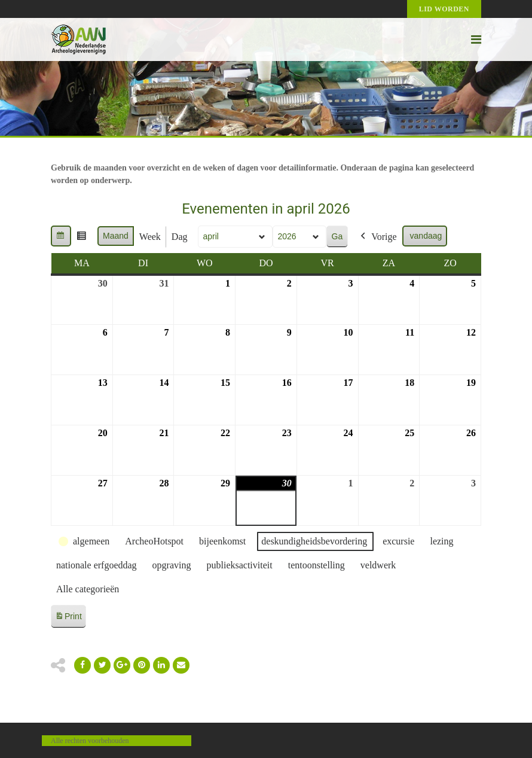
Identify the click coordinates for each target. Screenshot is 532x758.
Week (150, 237)
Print (68, 618)
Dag (180, 237)
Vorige (377, 237)
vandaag (426, 236)
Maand (116, 236)
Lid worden (444, 9)
